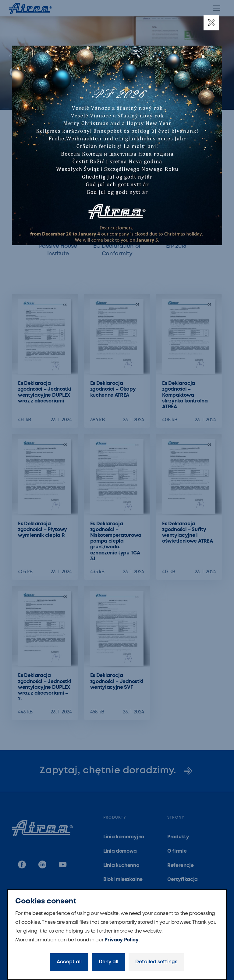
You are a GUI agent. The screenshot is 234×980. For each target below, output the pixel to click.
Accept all (69, 962)
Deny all (108, 962)
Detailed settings (156, 962)
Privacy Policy (122, 940)
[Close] (211, 23)
